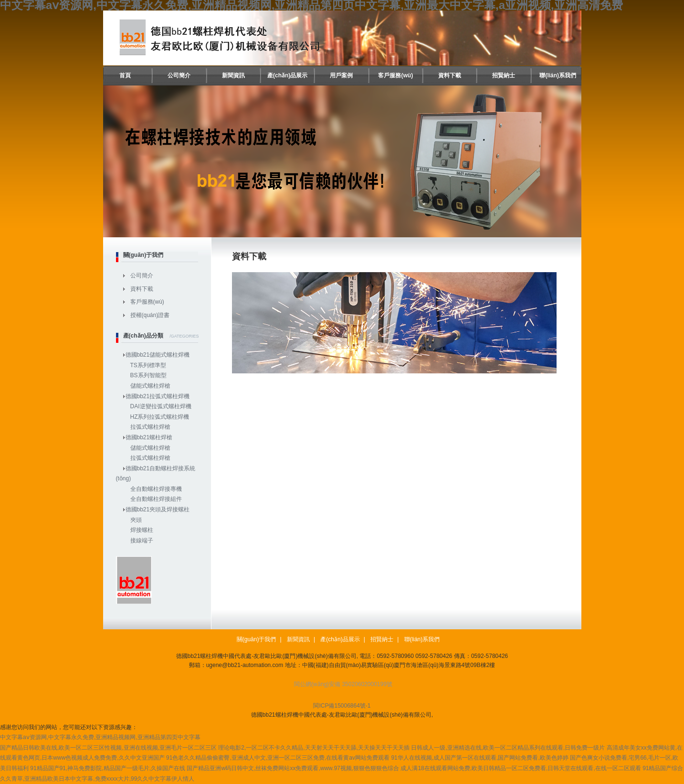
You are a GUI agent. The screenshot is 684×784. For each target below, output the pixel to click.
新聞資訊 (233, 75)
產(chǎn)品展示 (287, 75)
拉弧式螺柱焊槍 (150, 427)
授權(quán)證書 (150, 315)
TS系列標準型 (148, 365)
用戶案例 (341, 75)
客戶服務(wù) (395, 75)
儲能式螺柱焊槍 (150, 386)
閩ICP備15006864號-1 (342, 706)
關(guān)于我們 (257, 639)
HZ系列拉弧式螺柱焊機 (160, 417)
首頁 (125, 75)
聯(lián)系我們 (558, 75)
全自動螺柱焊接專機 (156, 489)
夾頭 (136, 520)
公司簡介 (179, 75)
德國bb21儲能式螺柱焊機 (158, 355)
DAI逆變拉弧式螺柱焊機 (161, 406)
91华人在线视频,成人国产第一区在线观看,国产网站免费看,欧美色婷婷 (479, 758)
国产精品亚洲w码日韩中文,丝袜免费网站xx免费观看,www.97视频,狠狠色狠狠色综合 (293, 768)
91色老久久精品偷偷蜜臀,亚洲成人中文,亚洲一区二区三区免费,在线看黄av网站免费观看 (278, 758)
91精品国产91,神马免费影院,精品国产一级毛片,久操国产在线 (108, 768)
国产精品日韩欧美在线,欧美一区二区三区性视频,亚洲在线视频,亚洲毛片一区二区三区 (108, 748)
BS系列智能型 (148, 375)
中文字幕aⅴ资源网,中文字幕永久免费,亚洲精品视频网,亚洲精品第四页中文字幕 (100, 737)
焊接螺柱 (142, 530)
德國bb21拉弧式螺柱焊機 (158, 396)
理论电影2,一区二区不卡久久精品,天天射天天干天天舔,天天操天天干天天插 (314, 748)
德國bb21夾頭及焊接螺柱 (158, 509)
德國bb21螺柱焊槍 (149, 437)
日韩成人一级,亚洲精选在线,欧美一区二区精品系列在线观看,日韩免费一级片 (508, 748)
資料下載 (450, 75)
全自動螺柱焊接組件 (156, 499)
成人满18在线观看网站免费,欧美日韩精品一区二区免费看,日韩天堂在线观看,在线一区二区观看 (521, 768)
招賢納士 (504, 75)
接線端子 (142, 540)
